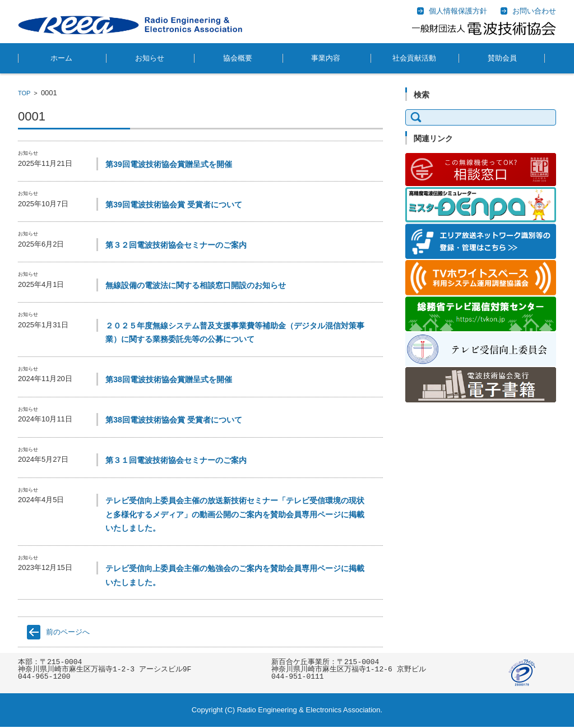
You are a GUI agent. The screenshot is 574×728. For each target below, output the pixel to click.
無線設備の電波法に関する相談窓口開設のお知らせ (196, 285)
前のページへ (68, 632)
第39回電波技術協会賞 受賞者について (173, 205)
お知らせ (150, 58)
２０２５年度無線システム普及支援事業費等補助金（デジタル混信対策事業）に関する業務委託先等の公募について (235, 333)
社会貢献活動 (414, 58)
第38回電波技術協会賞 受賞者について (173, 420)
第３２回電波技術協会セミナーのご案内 (176, 245)
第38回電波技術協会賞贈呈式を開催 (169, 379)
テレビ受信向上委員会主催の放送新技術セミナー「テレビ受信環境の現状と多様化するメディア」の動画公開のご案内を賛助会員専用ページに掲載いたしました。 (235, 514)
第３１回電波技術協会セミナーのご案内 (176, 460)
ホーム (61, 58)
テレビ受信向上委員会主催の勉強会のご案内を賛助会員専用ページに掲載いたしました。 (235, 575)
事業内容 (326, 58)
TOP (24, 93)
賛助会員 (502, 58)
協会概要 (238, 58)
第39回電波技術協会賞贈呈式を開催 (169, 164)
